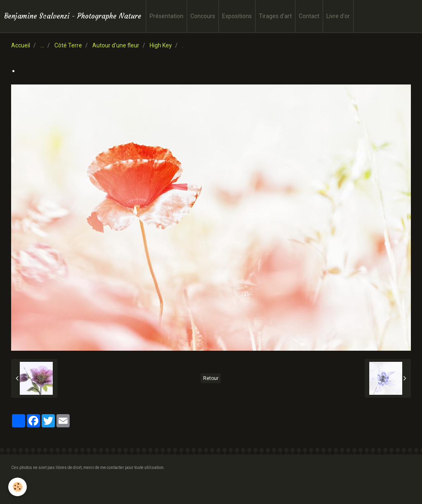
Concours (203, 16)
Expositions (237, 16)
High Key (161, 45)
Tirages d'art (275, 16)
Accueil (21, 45)
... (42, 45)
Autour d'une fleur (116, 45)
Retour (211, 378)
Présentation (166, 16)
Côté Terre (68, 45)
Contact (309, 16)
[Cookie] (18, 487)
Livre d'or (338, 16)
